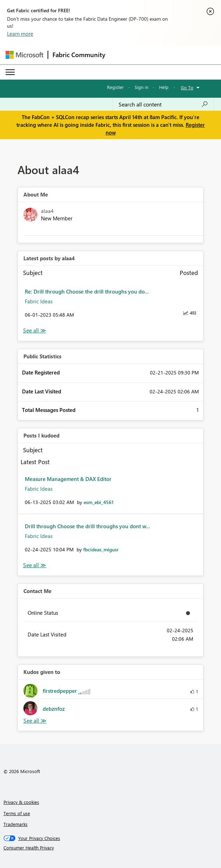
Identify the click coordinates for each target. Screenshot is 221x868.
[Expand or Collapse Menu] (10, 72)
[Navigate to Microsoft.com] (24, 55)
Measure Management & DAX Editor (68, 479)
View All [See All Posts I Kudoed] (35, 565)
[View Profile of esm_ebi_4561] (99, 502)
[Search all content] (163, 104)
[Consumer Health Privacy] (111, 848)
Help (164, 87)
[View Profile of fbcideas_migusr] (101, 549)
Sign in (141, 87)
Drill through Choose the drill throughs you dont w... (87, 526)
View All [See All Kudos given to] (35, 721)
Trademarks (16, 824)
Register (115, 87)
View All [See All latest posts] (35, 330)
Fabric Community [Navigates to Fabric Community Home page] (79, 55)
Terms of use (17, 813)
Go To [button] (187, 87)
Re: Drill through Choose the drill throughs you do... (87, 291)
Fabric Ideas (39, 301)
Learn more (20, 34)
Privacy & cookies (21, 802)
